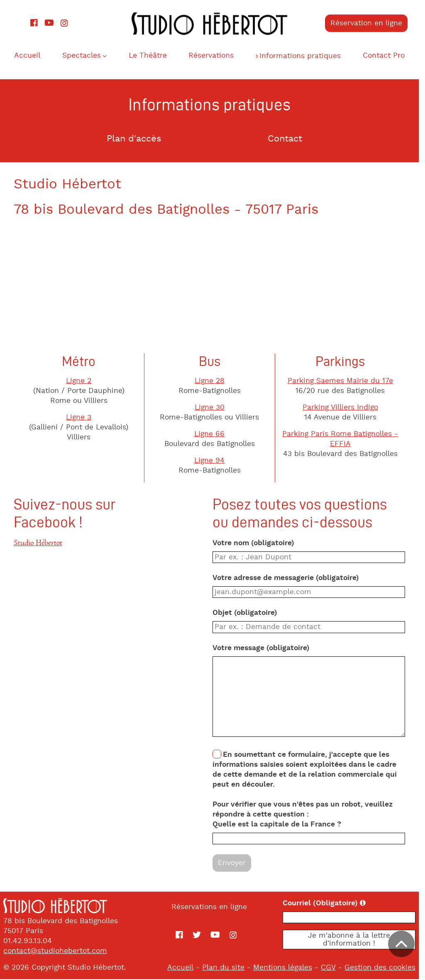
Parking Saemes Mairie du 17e (343, 382)
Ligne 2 (82, 382)
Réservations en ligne (212, 907)
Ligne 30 (212, 408)
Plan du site (230, 968)
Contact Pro (389, 56)
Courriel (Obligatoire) (351, 904)
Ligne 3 (82, 418)
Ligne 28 (212, 382)
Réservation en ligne (372, 24)
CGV (335, 968)
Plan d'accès (137, 139)
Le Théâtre (150, 56)
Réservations (215, 56)
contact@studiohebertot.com (55, 951)
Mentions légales (289, 968)
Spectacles (83, 56)
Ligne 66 (213, 435)
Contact (288, 139)
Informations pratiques (305, 56)
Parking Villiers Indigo (343, 408)
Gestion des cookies (386, 968)
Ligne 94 (213, 461)
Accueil (28, 56)
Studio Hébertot (41, 544)
